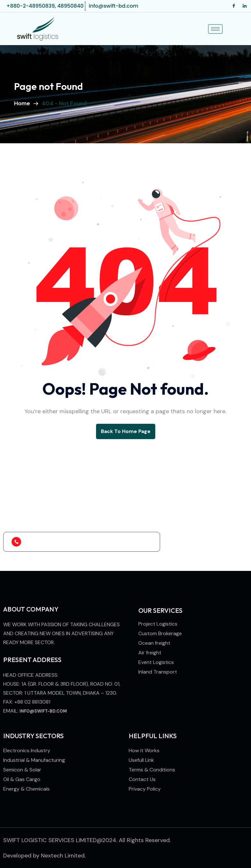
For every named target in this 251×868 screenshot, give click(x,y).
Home (23, 103)
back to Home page (126, 431)
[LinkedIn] (245, 6)
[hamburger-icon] (215, 29)
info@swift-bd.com (43, 711)
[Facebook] (234, 6)
